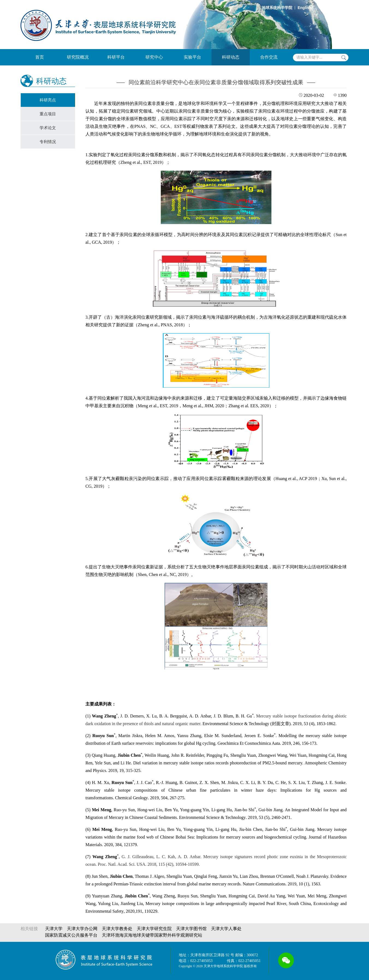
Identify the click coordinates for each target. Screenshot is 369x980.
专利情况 (48, 142)
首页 (40, 57)
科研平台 (116, 57)
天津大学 (54, 929)
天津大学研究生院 (154, 929)
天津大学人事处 (226, 929)
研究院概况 (78, 57)
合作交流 (269, 57)
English (304, 8)
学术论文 (48, 128)
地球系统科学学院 (277, 8)
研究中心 (154, 57)
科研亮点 (48, 100)
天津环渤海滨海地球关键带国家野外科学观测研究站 (152, 935)
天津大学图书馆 (191, 929)
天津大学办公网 (82, 929)
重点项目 (48, 114)
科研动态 (231, 57)
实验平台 (192, 57)
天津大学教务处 (117, 929)
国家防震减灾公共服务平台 (71, 935)
